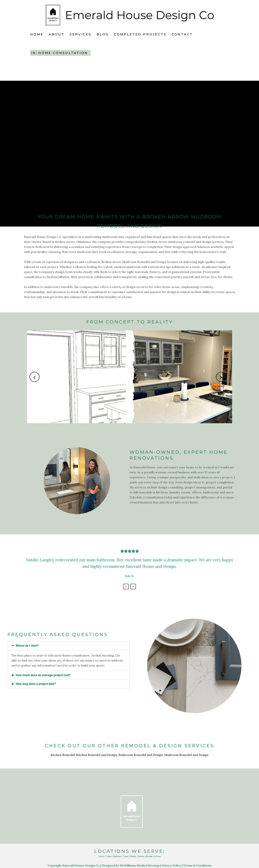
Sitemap (153, 865)
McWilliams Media (133, 865)
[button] (69, 646)
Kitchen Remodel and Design (97, 755)
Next (133, 587)
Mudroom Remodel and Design (186, 755)
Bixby (133, 856)
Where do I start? (27, 646)
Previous (126, 587)
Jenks (141, 856)
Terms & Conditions (197, 865)
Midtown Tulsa (121, 856)
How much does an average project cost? (43, 675)
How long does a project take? (36, 684)
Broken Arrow (153, 856)
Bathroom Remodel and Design (141, 755)
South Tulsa (105, 856)
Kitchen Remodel (63, 755)
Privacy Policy (171, 865)
